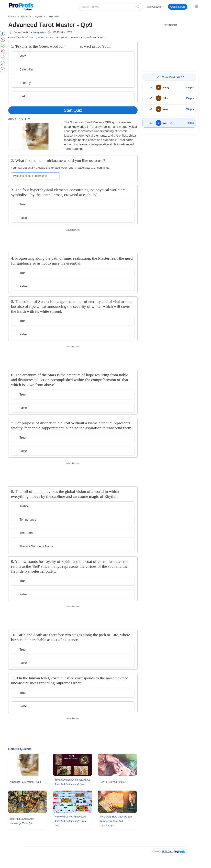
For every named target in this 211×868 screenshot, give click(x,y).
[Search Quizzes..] (111, 7)
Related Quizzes (20, 749)
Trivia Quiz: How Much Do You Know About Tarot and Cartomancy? (116, 821)
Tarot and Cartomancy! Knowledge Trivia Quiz (22, 821)
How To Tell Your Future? (113, 782)
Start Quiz (73, 110)
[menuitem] (155, 7)
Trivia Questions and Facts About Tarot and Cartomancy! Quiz (72, 782)
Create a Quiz (178, 7)
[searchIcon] (138, 7)
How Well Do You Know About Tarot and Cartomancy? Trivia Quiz (71, 821)
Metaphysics (39, 32)
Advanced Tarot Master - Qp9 (25, 782)
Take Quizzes (155, 7)
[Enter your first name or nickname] (35, 176)
